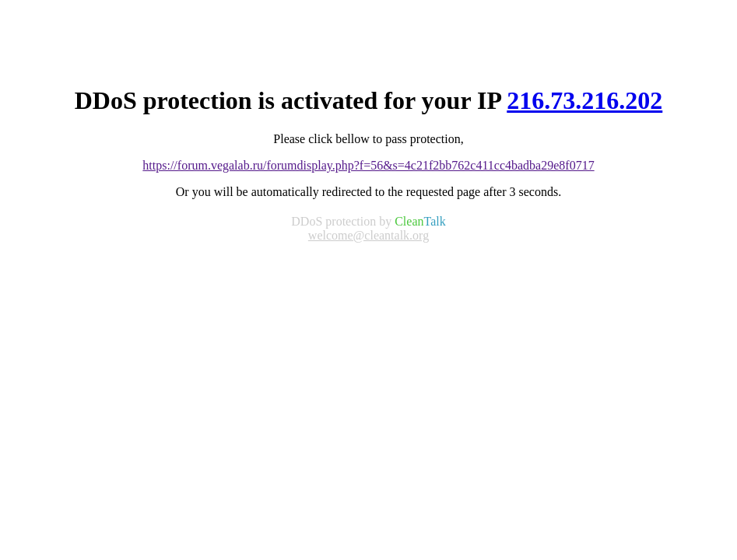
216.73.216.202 (584, 100)
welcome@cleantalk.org (368, 235)
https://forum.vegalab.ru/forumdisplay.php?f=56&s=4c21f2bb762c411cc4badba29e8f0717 (368, 165)
